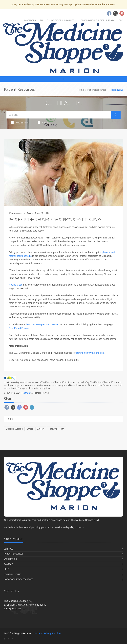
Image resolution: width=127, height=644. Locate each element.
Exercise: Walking (14, 429)
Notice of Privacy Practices (19, 579)
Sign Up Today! (107, 20)
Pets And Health (56, 429)
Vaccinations (11, 559)
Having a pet (15, 285)
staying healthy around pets (90, 353)
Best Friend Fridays (19, 328)
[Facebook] (5, 639)
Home (81, 90)
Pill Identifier (54, 20)
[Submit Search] (116, 115)
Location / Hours (88, 20)
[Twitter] (9, 639)
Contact (8, 564)
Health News (20, 122)
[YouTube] (13, 639)
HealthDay (26, 393)
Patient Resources (97, 90)
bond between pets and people (42, 324)
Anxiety (41, 429)
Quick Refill (70, 20)
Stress (30, 429)
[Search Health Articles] (59, 115)
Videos (44, 122)
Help (41, 20)
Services (9, 549)
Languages (30, 20)
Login (121, 20)
